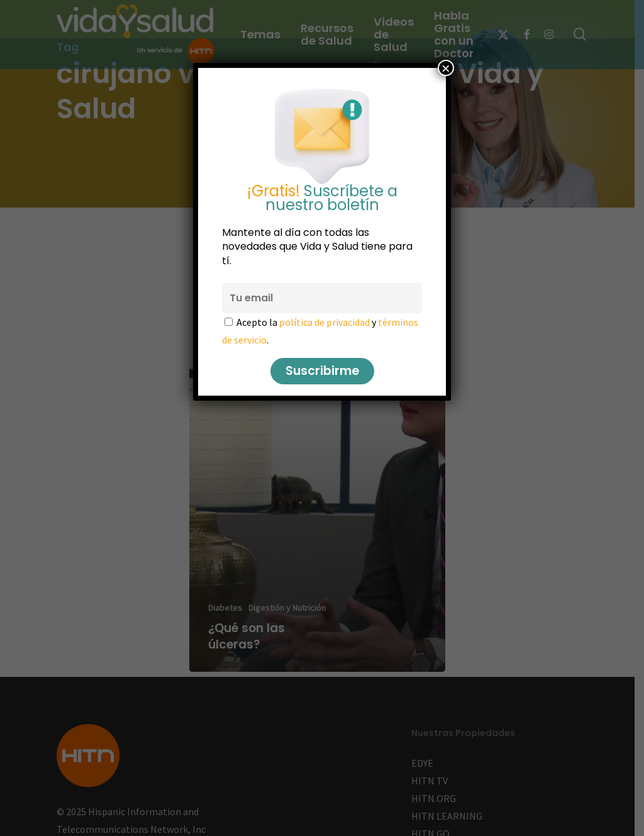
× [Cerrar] (446, 68)
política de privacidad (325, 322)
